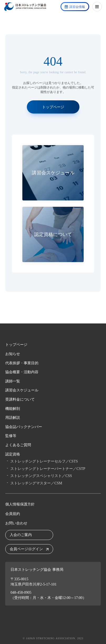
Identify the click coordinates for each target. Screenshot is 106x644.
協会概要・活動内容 (22, 372)
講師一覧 (13, 381)
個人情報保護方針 (20, 504)
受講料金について (20, 399)
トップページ (16, 345)
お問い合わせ (16, 523)
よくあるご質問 (18, 445)
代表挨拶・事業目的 (22, 363)
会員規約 (13, 514)
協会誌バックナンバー (24, 427)
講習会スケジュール (22, 390)
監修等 (11, 436)
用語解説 (13, 418)
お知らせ (13, 354)
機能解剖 (13, 409)
